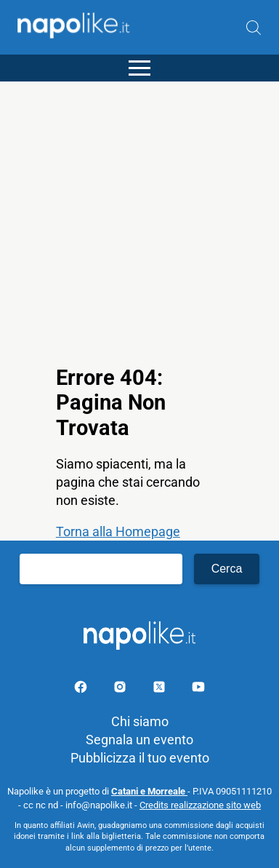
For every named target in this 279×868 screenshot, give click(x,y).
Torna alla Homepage (118, 531)
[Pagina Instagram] (121, 689)
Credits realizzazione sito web (200, 805)
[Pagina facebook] (82, 689)
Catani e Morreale (149, 791)
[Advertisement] (139, 221)
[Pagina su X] (161, 689)
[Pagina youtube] (198, 689)
